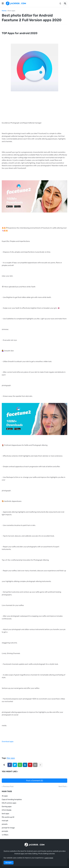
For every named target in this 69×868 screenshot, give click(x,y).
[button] (3, 3)
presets (5, 824)
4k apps (5, 796)
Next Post (62, 787)
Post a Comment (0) (35, 781)
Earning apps (7, 807)
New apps (11, 11)
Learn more (49, 858)
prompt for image (8, 828)
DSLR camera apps (9, 803)
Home (4, 11)
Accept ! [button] (9, 863)
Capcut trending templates (12, 799)
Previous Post (8, 787)
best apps (5, 814)
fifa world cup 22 (8, 817)
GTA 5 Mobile (7, 810)
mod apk (5, 821)
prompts (5, 831)
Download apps (8, 742)
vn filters (5, 835)
